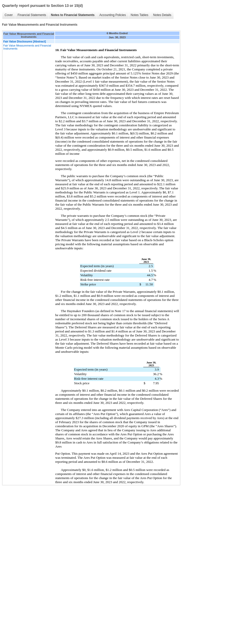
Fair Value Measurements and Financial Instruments (27, 47)
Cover (9, 15)
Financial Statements (32, 15)
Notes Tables (140, 15)
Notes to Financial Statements (73, 15)
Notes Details (162, 15)
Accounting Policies (112, 15)
